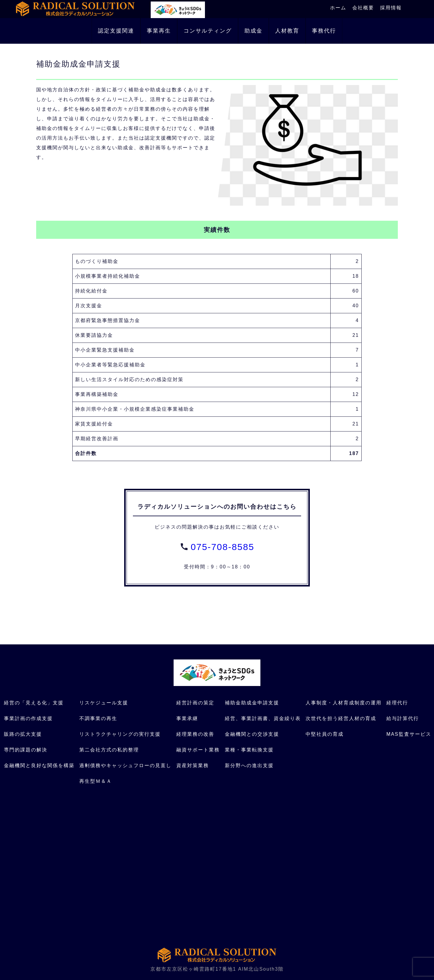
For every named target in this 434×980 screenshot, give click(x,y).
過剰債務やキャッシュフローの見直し (125, 765)
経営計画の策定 (195, 703)
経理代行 (397, 703)
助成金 (253, 31)
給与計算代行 (403, 718)
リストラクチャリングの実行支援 (120, 734)
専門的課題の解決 (26, 750)
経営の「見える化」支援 (34, 703)
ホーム (338, 8)
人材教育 (287, 31)
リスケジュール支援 (104, 703)
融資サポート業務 (198, 750)
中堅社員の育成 (325, 734)
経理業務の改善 (195, 734)
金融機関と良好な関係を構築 (39, 765)
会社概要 (363, 8)
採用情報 (391, 8)
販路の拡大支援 (23, 734)
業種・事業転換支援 (249, 750)
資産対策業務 (193, 765)
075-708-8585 (223, 547)
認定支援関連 (116, 31)
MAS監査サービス (409, 734)
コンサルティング (208, 31)
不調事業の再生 (98, 718)
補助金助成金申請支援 (252, 703)
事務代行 (324, 31)
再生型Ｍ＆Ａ (96, 781)
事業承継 (187, 718)
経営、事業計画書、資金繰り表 (263, 718)
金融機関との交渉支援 (252, 734)
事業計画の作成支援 (28, 718)
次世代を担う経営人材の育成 (341, 718)
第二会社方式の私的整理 (109, 750)
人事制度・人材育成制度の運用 (344, 703)
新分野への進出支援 (249, 765)
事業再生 (159, 31)
